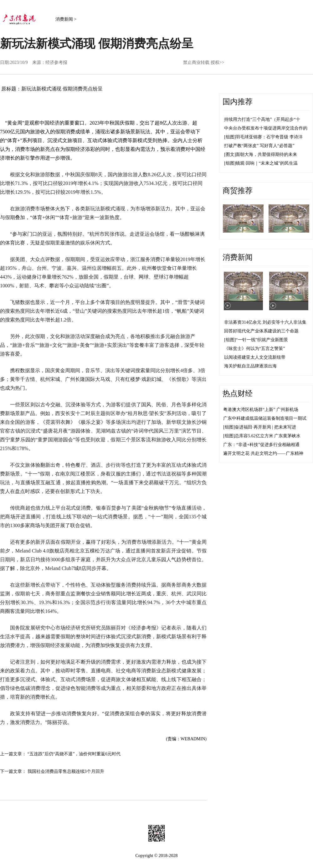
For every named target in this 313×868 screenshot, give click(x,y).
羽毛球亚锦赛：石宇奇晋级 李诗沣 (269, 137)
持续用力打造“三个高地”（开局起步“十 (262, 119)
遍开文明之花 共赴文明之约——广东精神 (263, 453)
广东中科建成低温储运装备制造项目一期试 (265, 418)
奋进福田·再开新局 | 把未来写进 (265, 427)
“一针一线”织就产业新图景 (262, 340)
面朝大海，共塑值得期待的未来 (266, 154)
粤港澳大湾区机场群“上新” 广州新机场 (261, 410)
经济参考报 (56, 62)
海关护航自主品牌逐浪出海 (250, 366)
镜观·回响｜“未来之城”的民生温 (267, 163)
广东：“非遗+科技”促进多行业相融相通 (261, 445)
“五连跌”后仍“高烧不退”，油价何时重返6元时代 (74, 754)
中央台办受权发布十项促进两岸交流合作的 (266, 128)
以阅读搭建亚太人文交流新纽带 (255, 357)
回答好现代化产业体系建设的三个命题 (261, 331)
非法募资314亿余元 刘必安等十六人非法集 (265, 322)
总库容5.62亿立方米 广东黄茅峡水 (268, 436)
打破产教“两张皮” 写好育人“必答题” (259, 146)
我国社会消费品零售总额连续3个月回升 (66, 771)
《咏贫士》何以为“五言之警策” (254, 349)
